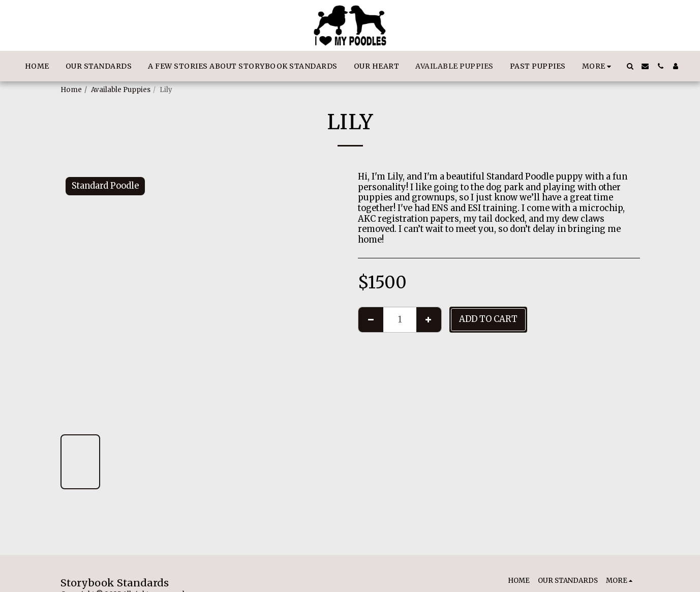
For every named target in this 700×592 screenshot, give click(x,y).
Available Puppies (121, 90)
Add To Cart (488, 319)
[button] (630, 66)
